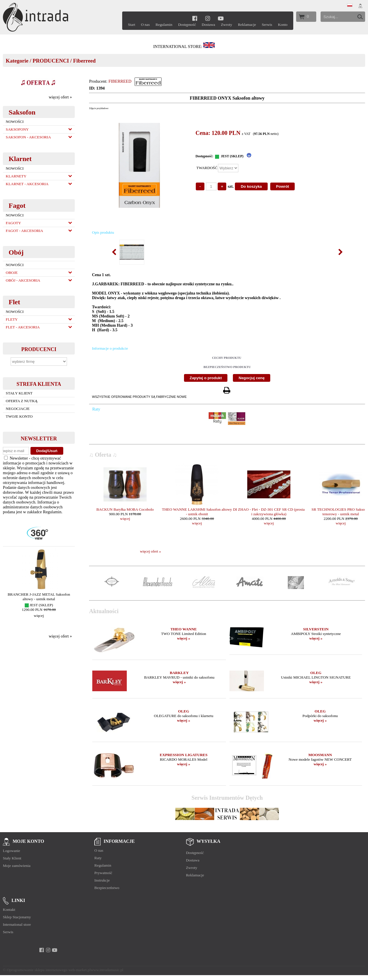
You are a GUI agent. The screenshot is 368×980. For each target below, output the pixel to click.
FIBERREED (120, 81)
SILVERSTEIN (316, 629)
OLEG (316, 673)
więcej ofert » (60, 97)
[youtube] (221, 18)
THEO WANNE (184, 629)
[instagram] (208, 18)
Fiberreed (84, 61)
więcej (39, 616)
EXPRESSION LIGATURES (184, 755)
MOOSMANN (320, 755)
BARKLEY (179, 673)
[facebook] (195, 18)
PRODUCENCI (51, 61)
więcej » (184, 638)
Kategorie (17, 61)
